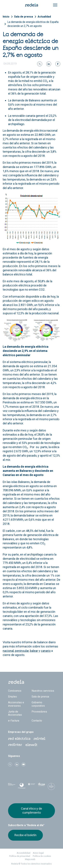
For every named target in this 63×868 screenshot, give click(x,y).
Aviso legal (38, 853)
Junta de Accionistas (15, 713)
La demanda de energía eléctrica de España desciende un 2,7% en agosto (33, 24)
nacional (8, 651)
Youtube (24, 764)
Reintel (39, 739)
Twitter (10, 764)
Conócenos (15, 691)
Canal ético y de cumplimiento (32, 811)
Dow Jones (12, 787)
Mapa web (30, 859)
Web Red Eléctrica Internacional (15, 745)
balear (34, 651)
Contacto (37, 721)
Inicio (6, 17)
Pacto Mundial (32, 787)
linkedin (17, 764)
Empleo (13, 697)
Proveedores (39, 712)
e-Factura (14, 721)
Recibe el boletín (25, 835)
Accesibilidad (24, 853)
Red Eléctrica (19, 739)
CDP (41, 786)
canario (46, 651)
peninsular (22, 651)
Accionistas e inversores (16, 704)
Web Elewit (31, 745)
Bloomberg (51, 787)
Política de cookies (42, 856)
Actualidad (44, 17)
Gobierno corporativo (38, 704)
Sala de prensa (24, 17)
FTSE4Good (22, 787)
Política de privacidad (20, 856)
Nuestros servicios (43, 691)
